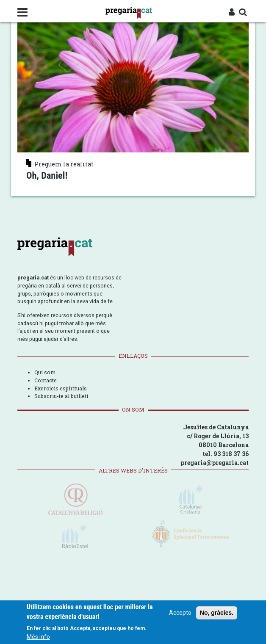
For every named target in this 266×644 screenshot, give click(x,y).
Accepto (180, 613)
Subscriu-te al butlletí (61, 396)
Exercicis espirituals (61, 388)
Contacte (46, 380)
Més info (38, 637)
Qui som (45, 372)
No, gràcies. (217, 613)
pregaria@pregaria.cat (215, 463)
